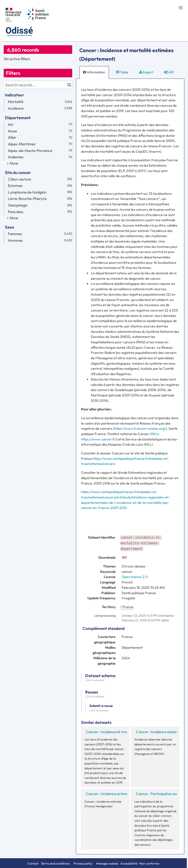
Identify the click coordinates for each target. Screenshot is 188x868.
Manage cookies (107, 863)
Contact (33, 863)
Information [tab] (94, 72)
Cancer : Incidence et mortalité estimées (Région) (126, 732)
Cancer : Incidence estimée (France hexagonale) (125, 794)
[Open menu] (181, 7)
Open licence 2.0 (135, 577)
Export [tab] (146, 72)
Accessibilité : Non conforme (140, 863)
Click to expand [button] (95, 680)
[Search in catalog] (69, 85)
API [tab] (169, 72)
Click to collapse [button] (95, 696)
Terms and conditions (56, 863)
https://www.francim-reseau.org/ (140, 428)
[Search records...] (38, 85)
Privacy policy (83, 863)
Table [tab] (122, 72)
